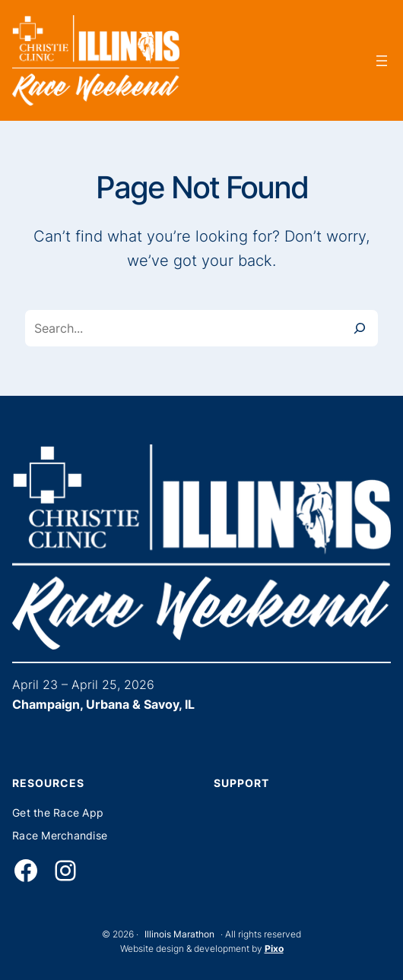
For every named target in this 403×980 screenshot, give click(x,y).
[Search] (360, 328)
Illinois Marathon (179, 934)
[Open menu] (382, 61)
